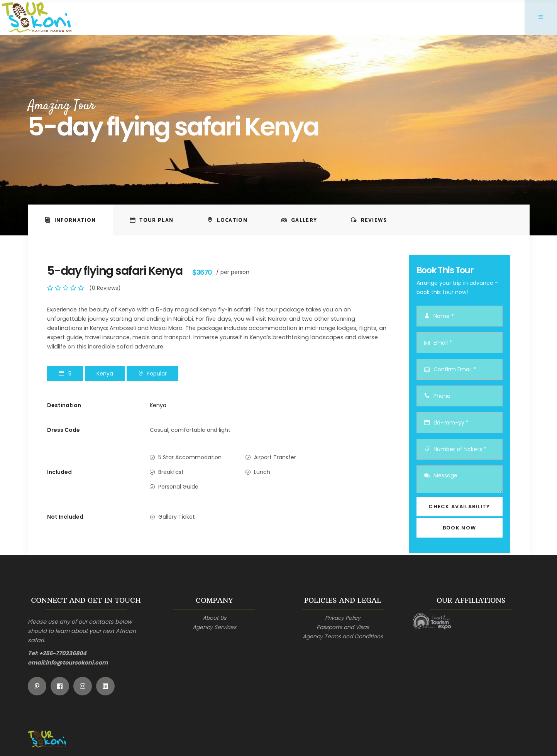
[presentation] (70, 220)
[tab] (70, 220)
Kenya (158, 405)
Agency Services (214, 627)
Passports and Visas (343, 627)
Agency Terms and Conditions (343, 636)
